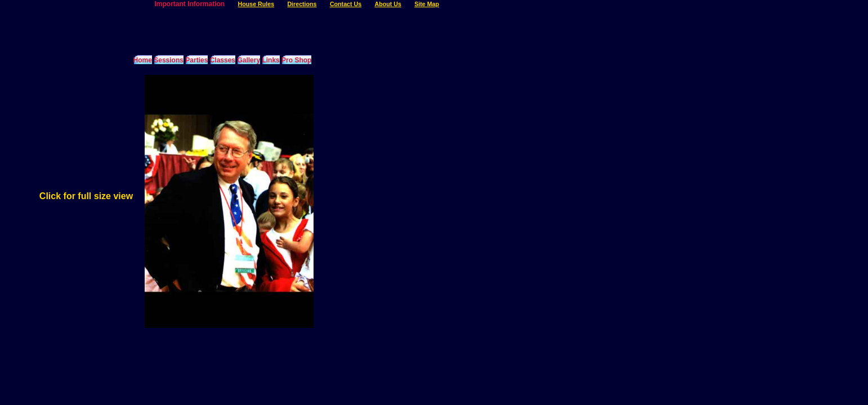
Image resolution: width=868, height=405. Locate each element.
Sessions (169, 60)
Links (270, 60)
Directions (302, 4)
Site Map (427, 4)
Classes (223, 60)
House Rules (256, 4)
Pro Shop (296, 60)
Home (143, 60)
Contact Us (346, 4)
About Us (388, 4)
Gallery (249, 60)
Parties (196, 60)
